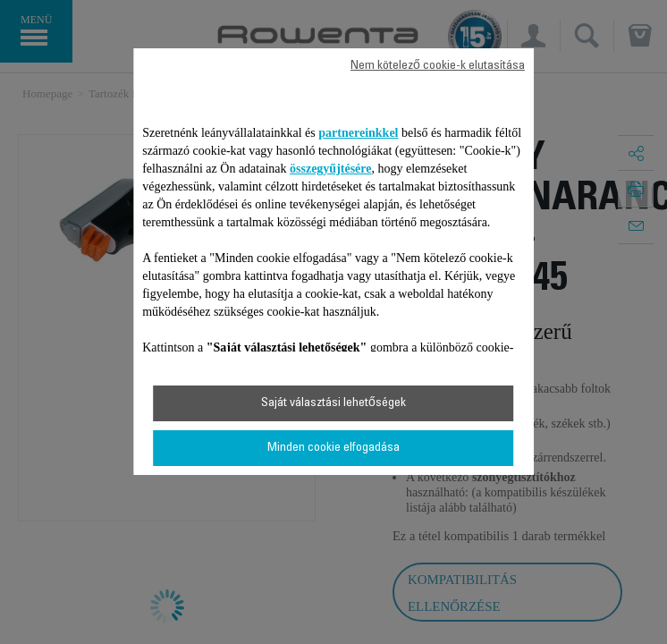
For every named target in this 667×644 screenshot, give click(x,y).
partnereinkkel (358, 133)
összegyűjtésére (331, 169)
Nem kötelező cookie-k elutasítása (438, 66)
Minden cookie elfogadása (333, 448)
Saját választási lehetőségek (333, 403)
